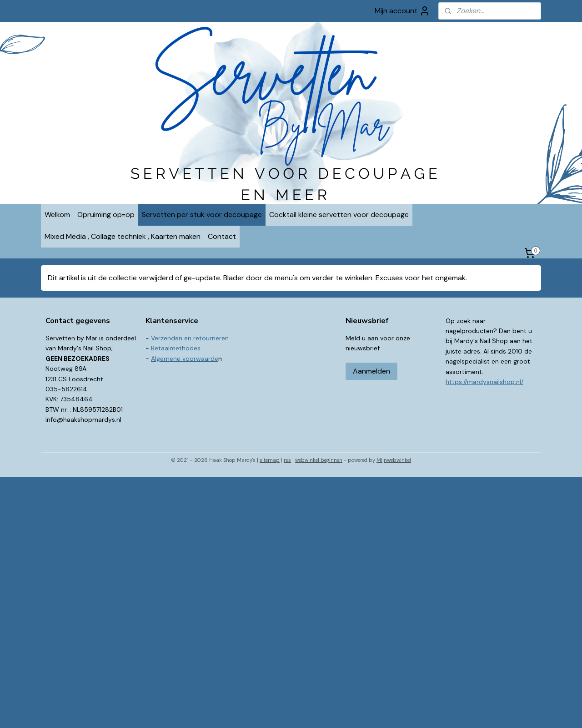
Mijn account (402, 11)
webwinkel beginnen (319, 460)
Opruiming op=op (106, 215)
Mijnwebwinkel (394, 460)
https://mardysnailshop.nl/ (484, 382)
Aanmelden (371, 371)
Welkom (57, 215)
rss (287, 460)
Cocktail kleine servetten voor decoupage (339, 215)
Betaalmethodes (176, 348)
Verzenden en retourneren (190, 338)
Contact (222, 236)
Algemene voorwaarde (185, 359)
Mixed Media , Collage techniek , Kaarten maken (123, 236)
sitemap (270, 460)
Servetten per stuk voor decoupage (202, 215)
